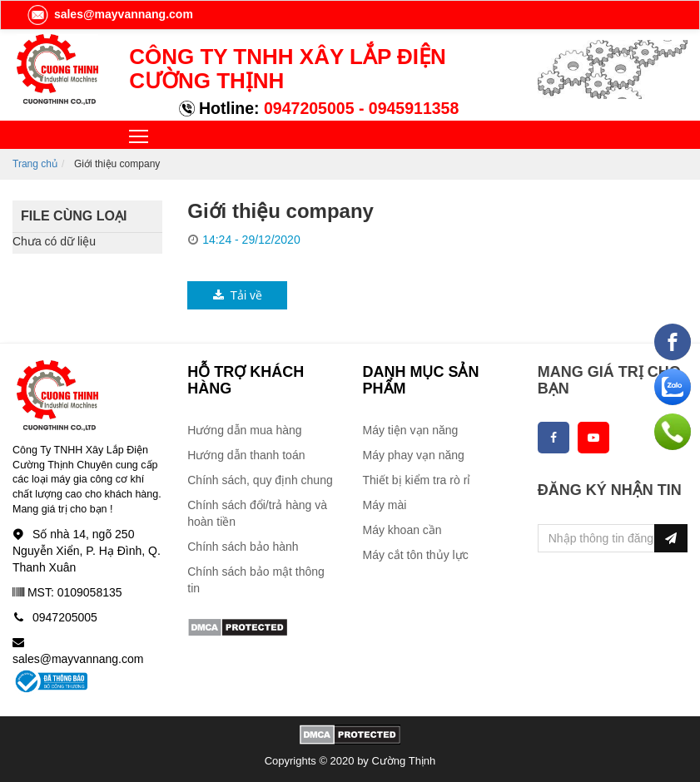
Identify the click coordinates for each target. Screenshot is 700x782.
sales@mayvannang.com (109, 14)
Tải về (237, 295)
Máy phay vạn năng (414, 455)
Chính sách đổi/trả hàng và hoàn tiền (257, 513)
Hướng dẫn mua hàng (244, 430)
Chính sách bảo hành (243, 547)
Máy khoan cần (402, 530)
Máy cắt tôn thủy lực (416, 555)
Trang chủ (35, 164)
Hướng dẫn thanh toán (246, 455)
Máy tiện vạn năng (411, 430)
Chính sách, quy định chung (260, 480)
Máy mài (385, 505)
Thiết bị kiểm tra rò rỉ (417, 480)
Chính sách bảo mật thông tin (256, 580)
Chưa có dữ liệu (54, 241)
